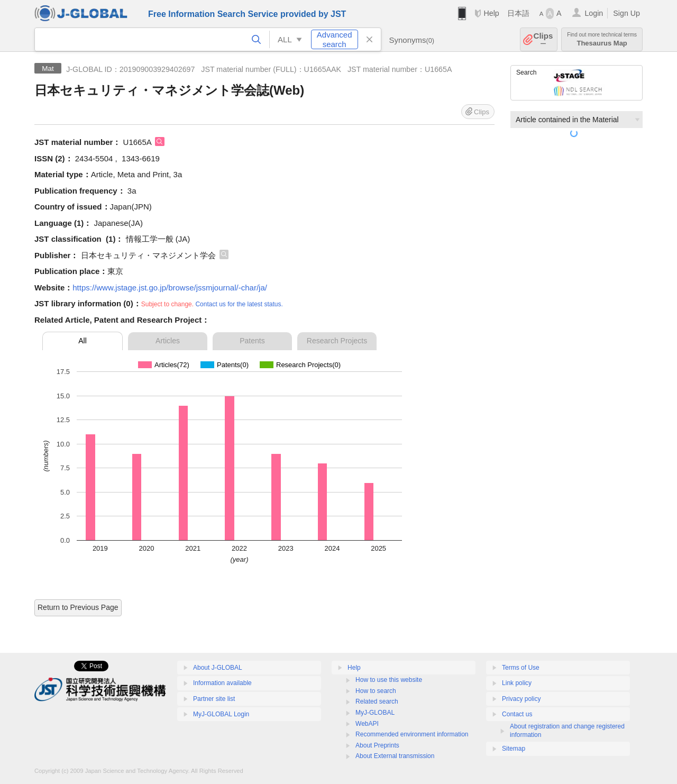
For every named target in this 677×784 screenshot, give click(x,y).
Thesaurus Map (602, 39)
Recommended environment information (412, 734)
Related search (377, 701)
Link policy (517, 683)
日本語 (518, 13)
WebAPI (367, 724)
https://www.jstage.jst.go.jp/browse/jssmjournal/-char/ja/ (170, 288)
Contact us (517, 714)
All (83, 341)
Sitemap (514, 749)
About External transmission (395, 756)
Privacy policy (521, 699)
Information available (222, 683)
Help (491, 13)
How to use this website (389, 680)
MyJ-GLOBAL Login (221, 714)
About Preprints (377, 745)
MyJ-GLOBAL (375, 713)
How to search (376, 691)
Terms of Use (521, 668)
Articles (168, 341)
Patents (252, 341)
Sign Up (626, 13)
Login (594, 13)
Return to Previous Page (78, 607)
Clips (543, 39)
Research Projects (337, 341)
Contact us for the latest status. (239, 304)
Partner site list (214, 699)
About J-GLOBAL (218, 668)
